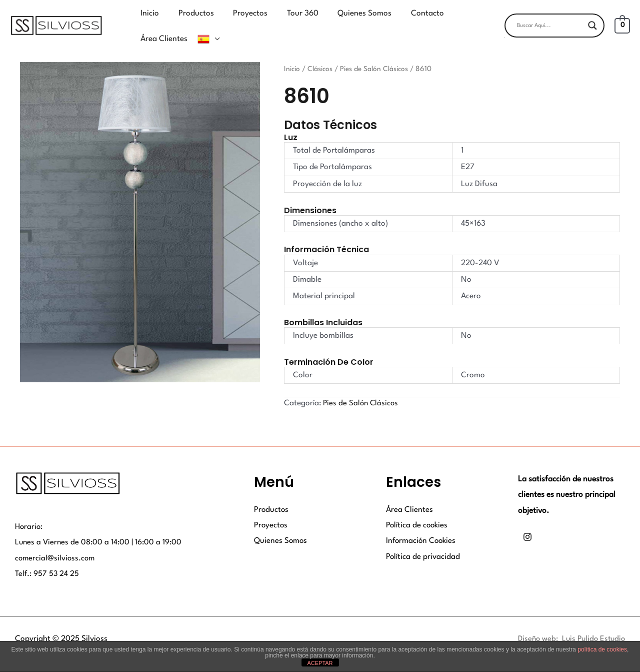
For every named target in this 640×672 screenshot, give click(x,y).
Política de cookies (417, 511)
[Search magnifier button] (592, 19)
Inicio (292, 55)
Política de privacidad (423, 542)
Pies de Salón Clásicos (376, 55)
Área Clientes (409, 495)
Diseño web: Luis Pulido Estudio (569, 624)
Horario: (29, 512)
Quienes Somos (281, 527)
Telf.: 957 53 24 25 (47, 560)
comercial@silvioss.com (56, 544)
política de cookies (602, 649)
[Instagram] (527, 523)
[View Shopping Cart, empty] (622, 19)
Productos (272, 495)
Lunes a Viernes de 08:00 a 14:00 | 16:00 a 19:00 (99, 528)
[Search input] (550, 19)
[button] (554, 31)
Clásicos (321, 55)
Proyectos (271, 511)
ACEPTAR (320, 663)
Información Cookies (422, 527)
